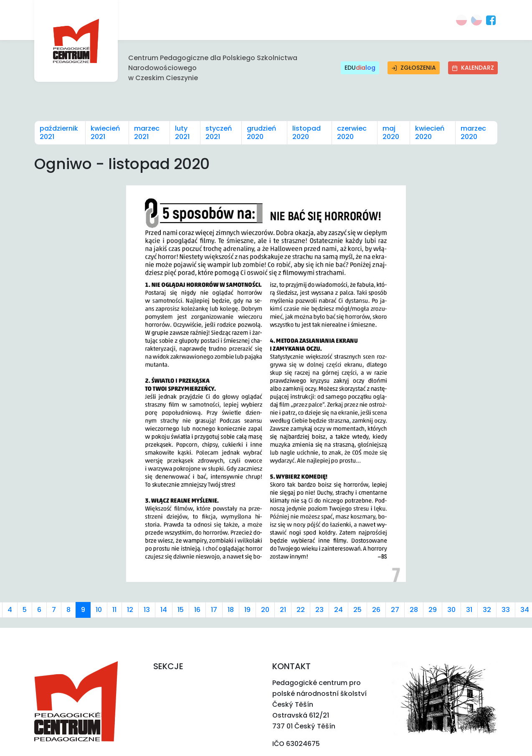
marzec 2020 (473, 133)
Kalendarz (473, 68)
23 (319, 610)
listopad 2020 (307, 133)
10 (99, 610)
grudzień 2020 (261, 133)
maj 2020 (391, 133)
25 (357, 610)
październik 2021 (59, 133)
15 (181, 610)
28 (414, 610)
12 (130, 610)
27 (395, 610)
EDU (360, 68)
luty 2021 (182, 133)
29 (433, 610)
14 (164, 610)
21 (283, 610)
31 (469, 610)
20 (265, 610)
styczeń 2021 (219, 133)
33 (506, 610)
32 (487, 610)
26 (376, 610)
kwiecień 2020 (430, 133)
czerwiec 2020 (352, 133)
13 (147, 610)
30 (451, 610)
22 (301, 610)
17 (214, 610)
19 (247, 610)
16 (197, 610)
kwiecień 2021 (105, 133)
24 (338, 610)
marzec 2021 (147, 133)
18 (231, 610)
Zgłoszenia (414, 68)
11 (114, 610)
